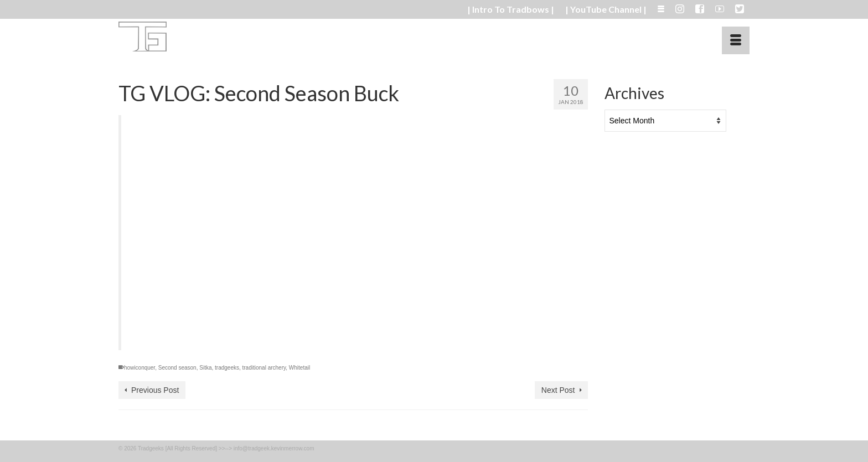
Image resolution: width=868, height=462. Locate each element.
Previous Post (155, 390)
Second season (177, 368)
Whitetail (299, 368)
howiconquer (139, 368)
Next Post (558, 390)
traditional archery (264, 368)
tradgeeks (227, 368)
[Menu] (736, 40)
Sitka (205, 368)
